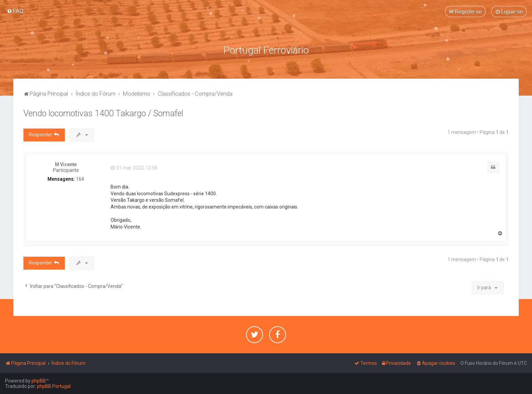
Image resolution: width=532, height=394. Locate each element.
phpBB (39, 381)
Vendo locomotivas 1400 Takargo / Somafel (103, 113)
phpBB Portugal (54, 386)
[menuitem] (15, 11)
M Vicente (66, 164)
